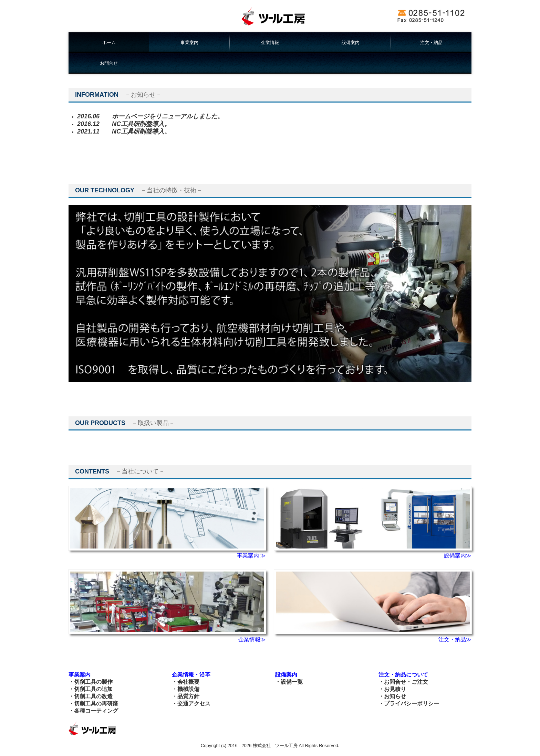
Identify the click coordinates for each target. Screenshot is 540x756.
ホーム (109, 42)
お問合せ (109, 63)
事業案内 (189, 42)
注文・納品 (431, 42)
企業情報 (270, 42)
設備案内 (351, 42)
